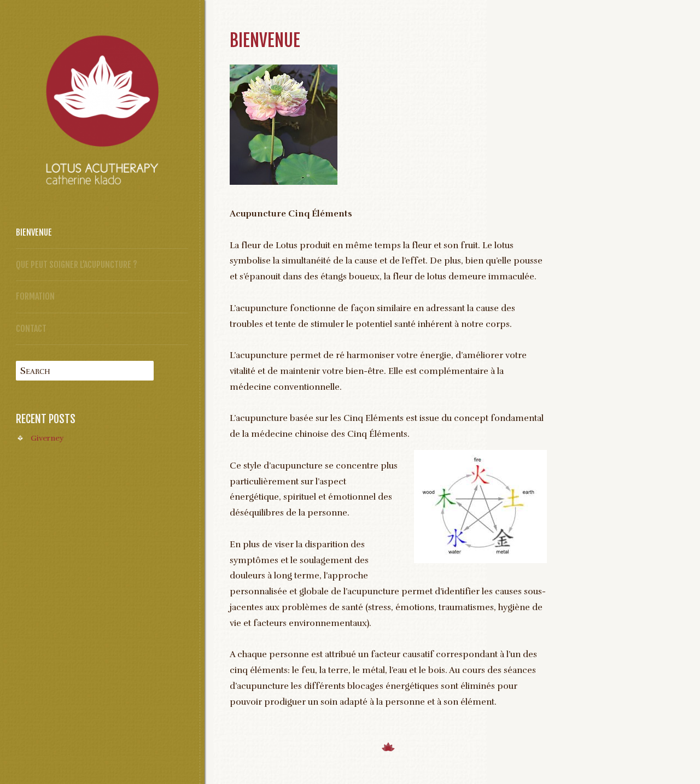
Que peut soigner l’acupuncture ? (77, 265)
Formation (35, 296)
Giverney (47, 438)
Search (35, 371)
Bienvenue (34, 232)
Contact (31, 329)
